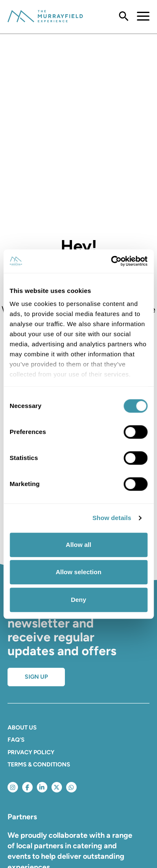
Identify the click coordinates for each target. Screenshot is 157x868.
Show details (112, 518)
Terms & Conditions (39, 765)
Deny (78, 600)
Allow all (78, 545)
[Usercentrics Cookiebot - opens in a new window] (112, 261)
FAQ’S (16, 740)
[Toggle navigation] (139, 17)
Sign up (36, 677)
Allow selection (78, 572)
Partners (22, 817)
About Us (22, 728)
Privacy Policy (31, 752)
